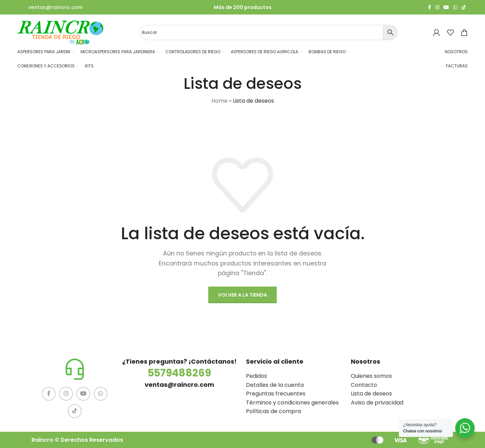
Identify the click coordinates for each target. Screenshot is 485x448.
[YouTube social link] (446, 7)
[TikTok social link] (464, 7)
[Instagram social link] (437, 7)
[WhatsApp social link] (455, 7)
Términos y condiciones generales (292, 403)
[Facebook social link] (429, 7)
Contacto (364, 385)
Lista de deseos (371, 394)
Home (219, 101)
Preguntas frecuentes (276, 394)
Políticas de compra (273, 411)
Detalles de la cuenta (275, 385)
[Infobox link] (50, 7)
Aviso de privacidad (377, 403)
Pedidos (257, 376)
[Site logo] (61, 32)
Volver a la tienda (242, 295)
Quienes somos (371, 376)
